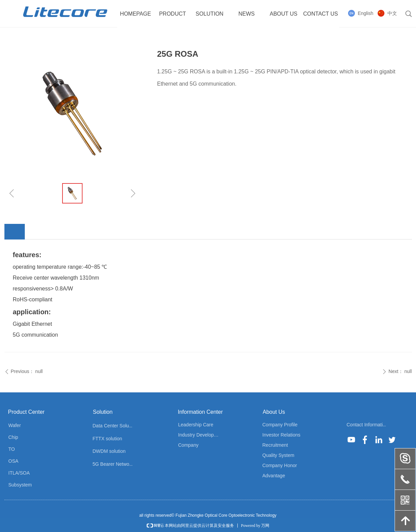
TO (12, 449)
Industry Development (201, 435)
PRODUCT (172, 14)
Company (188, 445)
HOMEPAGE (135, 14)
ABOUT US (284, 14)
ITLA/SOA (19, 473)
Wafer (15, 425)
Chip (13, 437)
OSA (14, 461)
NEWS (247, 14)
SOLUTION (210, 14)
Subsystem (20, 485)
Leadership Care (196, 425)
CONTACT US (321, 14)
